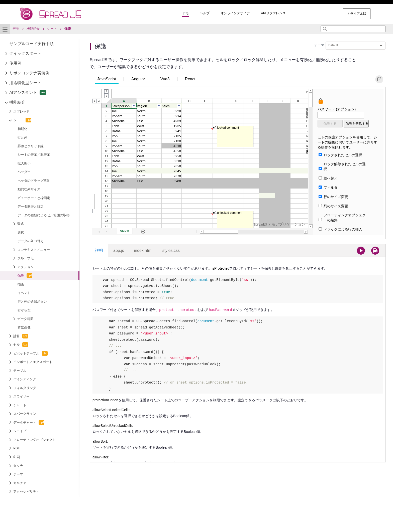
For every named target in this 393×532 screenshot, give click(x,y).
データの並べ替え (31, 241)
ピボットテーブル (30, 353)
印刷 (17, 457)
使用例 (15, 63)
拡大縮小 (24, 163)
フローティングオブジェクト (34, 440)
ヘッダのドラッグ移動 (34, 181)
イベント (24, 293)
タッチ (18, 466)
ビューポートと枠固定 (34, 198)
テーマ (18, 474)
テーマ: (320, 45)
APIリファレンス (273, 13)
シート (22, 120)
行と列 (22, 137)
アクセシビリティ (26, 492)
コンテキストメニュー (34, 250)
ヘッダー (24, 172)
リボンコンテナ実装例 (29, 73)
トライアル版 (357, 14)
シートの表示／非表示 (34, 155)
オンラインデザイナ (235, 13)
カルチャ (20, 483)
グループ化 (25, 258)
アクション (25, 267)
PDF (17, 448)
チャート (20, 405)
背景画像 (24, 327)
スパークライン (25, 414)
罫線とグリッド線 (31, 146)
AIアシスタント (28, 93)
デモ (185, 13)
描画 (21, 284)
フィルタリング (25, 388)
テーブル (20, 371)
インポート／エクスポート (33, 362)
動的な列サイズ (29, 189)
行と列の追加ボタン (32, 302)
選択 (21, 232)
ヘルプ (205, 13)
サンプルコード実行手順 (32, 44)
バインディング (25, 379)
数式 (21, 224)
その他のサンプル (318, 14)
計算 (21, 336)
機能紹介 (17, 102)
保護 (25, 276)
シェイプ (20, 431)
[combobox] (353, 29)
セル (21, 345)
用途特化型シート (25, 83)
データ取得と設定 (31, 206)
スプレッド (21, 112)
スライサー (21, 396)
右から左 (24, 310)
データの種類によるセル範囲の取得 (44, 215)
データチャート (29, 422)
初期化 (22, 129)
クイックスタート (25, 53)
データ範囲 (25, 319)
